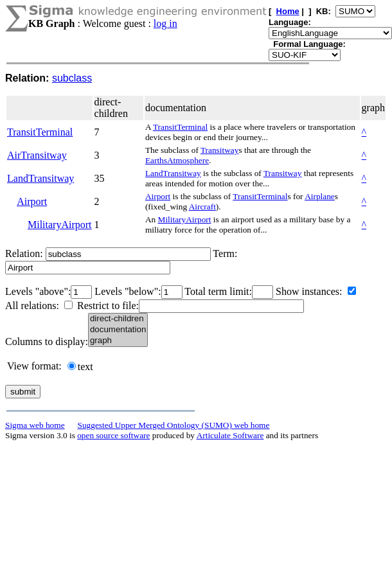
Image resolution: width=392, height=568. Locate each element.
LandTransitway (40, 178)
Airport (32, 201)
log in (165, 23)
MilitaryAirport (60, 225)
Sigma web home (35, 425)
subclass (72, 78)
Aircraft (202, 207)
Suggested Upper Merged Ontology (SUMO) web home (174, 425)
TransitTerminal (40, 132)
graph (118, 341)
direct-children (118, 319)
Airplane (320, 196)
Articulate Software (230, 435)
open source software (113, 435)
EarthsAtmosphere (177, 160)
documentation (118, 330)
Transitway (220, 150)
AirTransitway (37, 155)
